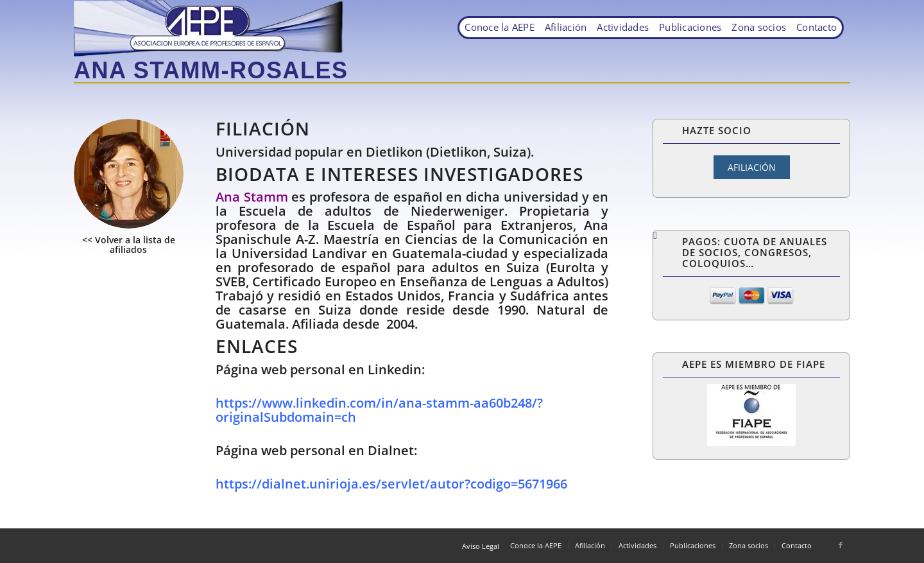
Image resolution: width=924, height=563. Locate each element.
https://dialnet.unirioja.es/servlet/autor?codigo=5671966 (391, 484)
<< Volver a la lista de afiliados (129, 245)
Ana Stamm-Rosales (211, 70)
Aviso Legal (481, 546)
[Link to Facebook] (841, 545)
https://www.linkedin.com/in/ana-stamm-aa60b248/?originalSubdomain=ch (379, 410)
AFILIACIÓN (752, 167)
